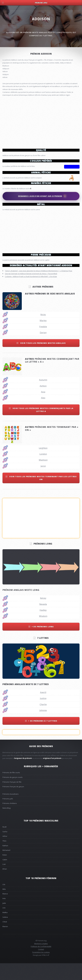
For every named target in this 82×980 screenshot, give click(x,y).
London (43, 471)
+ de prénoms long (43, 643)
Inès (4, 915)
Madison (43, 476)
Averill (43, 709)
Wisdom (43, 633)
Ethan (5, 885)
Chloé (5, 938)
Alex (43, 414)
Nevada (43, 621)
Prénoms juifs (8, 815)
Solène (5, 934)
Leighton (43, 465)
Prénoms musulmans (11, 811)
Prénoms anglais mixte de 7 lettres (26, 701)
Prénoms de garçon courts (13, 794)
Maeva (5, 910)
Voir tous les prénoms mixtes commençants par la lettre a (43, 426)
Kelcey (43, 615)
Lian (4, 881)
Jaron (43, 483)
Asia (43, 408)
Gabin (5, 876)
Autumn (43, 396)
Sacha (5, 848)
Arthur (5, 853)
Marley (43, 337)
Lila (4, 901)
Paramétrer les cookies (41, 969)
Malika (5, 929)
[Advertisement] (41, 231)
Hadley (43, 627)
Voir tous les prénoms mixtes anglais (43, 360)
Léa (4, 924)
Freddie (43, 343)
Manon (5, 943)
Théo (4, 857)
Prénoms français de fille (12, 799)
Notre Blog (6, 825)
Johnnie (43, 727)
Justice (43, 715)
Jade (4, 920)
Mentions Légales (41, 960)
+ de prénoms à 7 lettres (43, 737)
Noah (5, 843)
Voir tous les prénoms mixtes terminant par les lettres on (43, 494)
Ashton (43, 402)
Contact (41, 966)
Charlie (43, 721)
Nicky (43, 331)
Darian (43, 349)
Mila (4, 906)
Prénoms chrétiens (10, 820)
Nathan (5, 862)
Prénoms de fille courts (11, 789)
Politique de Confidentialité (41, 963)
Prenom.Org (41, 3)
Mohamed (6, 867)
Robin (5, 871)
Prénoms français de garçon (13, 803)
